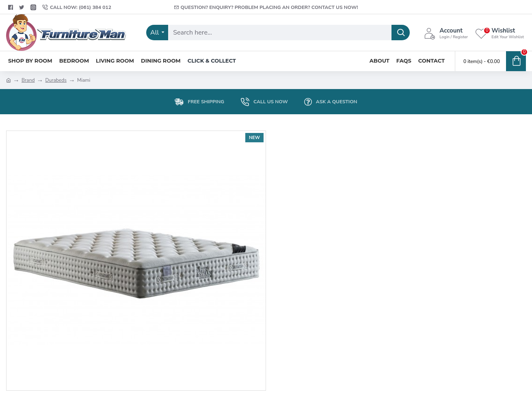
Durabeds (56, 80)
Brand (28, 80)
